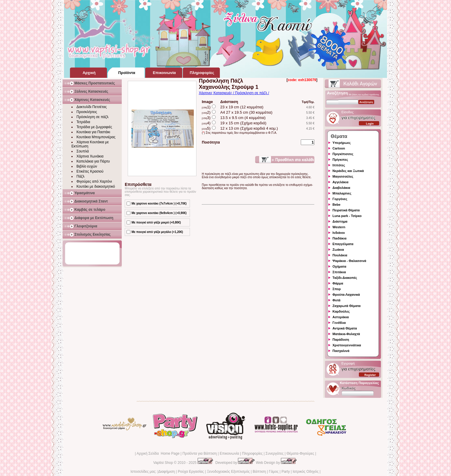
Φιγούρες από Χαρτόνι (94, 181)
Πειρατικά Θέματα (346, 210)
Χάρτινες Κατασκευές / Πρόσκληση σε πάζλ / (234, 93)
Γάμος (274, 472)
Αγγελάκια (340, 182)
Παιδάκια (339, 238)
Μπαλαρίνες (342, 193)
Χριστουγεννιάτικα (347, 345)
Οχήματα (339, 266)
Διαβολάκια (341, 188)
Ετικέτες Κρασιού (90, 171)
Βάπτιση (259, 472)
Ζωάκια (338, 250)
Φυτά (336, 300)
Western (339, 227)
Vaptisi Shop (163, 463)
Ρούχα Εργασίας (191, 472)
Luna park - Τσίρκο (347, 216)
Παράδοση (341, 340)
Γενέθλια (339, 323)
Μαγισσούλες (343, 176)
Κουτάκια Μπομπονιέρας (96, 137)
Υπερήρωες (342, 143)
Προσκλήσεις (87, 112)
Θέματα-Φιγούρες (300, 454)
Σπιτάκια (339, 272)
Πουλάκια (340, 255)
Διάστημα (340, 221)
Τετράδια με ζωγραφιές (94, 127)
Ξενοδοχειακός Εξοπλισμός (228, 472)
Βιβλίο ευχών (87, 166)
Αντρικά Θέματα (345, 328)
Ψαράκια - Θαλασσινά (349, 261)
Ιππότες (339, 165)
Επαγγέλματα (343, 244)
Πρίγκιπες (340, 160)
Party (286, 472)
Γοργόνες (340, 199)
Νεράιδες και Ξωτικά (348, 171)
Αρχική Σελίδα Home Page (158, 454)
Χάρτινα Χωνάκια (90, 156)
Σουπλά (83, 151)
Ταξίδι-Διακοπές (345, 278)
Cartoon (339, 148)
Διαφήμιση (167, 472)
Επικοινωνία (229, 454)
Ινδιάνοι (339, 233)
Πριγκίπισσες (343, 154)
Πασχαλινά (341, 351)
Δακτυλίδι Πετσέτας (92, 107)
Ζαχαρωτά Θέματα (347, 306)
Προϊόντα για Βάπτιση (200, 454)
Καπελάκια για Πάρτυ (93, 161)
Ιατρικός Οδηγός (306, 472)
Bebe (336, 205)
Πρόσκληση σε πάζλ (92, 117)
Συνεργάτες (275, 454)
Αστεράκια (341, 317)
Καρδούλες (341, 311)
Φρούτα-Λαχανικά (346, 295)
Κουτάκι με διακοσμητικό (96, 186)
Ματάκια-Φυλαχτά (346, 334)
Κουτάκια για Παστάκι (93, 132)
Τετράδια (83, 122)
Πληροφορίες (252, 454)
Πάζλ (80, 176)
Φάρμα (338, 283)
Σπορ (337, 289)
